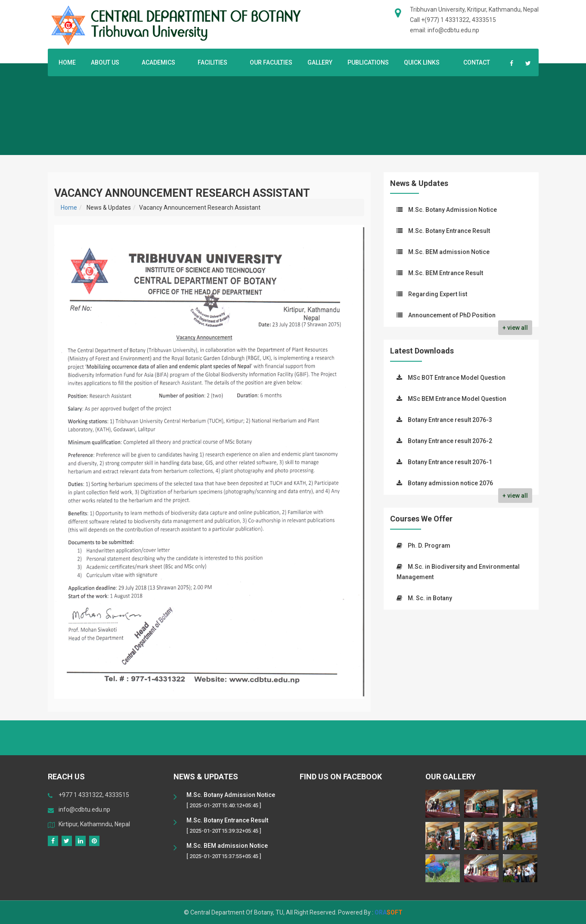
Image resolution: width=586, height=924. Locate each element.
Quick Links (424, 62)
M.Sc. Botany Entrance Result (449, 231)
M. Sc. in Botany (430, 598)
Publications (368, 62)
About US (107, 62)
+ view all (515, 328)
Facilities (214, 62)
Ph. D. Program (429, 546)
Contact (477, 62)
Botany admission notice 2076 (450, 483)
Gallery (320, 62)
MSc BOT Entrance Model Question (457, 378)
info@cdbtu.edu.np (84, 809)
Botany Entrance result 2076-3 (450, 420)
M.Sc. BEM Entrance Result (446, 273)
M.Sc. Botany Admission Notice (453, 210)
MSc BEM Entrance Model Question (457, 399)
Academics (160, 62)
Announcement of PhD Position (452, 315)
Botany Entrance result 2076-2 (450, 441)
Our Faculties (271, 62)
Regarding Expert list (438, 294)
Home (67, 62)
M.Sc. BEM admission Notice (449, 252)
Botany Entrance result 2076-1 (450, 462)
